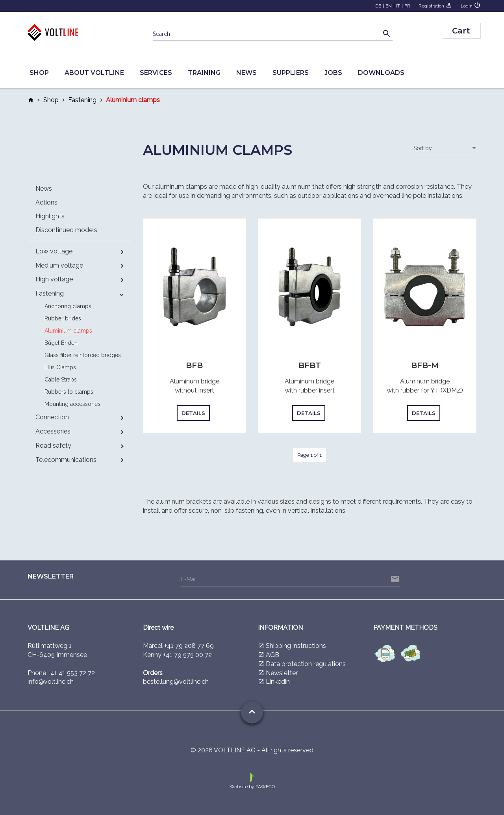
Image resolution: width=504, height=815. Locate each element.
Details (193, 413)
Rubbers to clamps (69, 392)
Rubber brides (63, 318)
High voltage (54, 279)
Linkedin (278, 682)
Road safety (53, 446)
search (387, 33)
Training (204, 73)
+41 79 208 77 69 (189, 646)
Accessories (53, 431)
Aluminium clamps (68, 331)
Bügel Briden (61, 343)
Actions (46, 202)
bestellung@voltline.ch (176, 682)
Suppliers (291, 73)
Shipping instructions (296, 646)
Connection (52, 417)
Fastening (82, 100)
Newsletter (282, 673)
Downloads (381, 73)
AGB (272, 655)
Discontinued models (66, 230)
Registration (435, 5)
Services (156, 73)
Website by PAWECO (252, 780)
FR (407, 6)
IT (398, 6)
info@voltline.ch (51, 682)
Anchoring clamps (68, 306)
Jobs (333, 73)
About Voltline (94, 73)
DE (378, 6)
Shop (39, 73)
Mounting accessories (72, 404)
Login (471, 5)
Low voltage (54, 251)
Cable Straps (61, 380)
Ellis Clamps (60, 367)
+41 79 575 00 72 (187, 655)
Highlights (50, 216)
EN (389, 6)
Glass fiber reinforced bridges (83, 355)
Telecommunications (66, 460)
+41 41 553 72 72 (71, 673)
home (31, 100)
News (246, 73)
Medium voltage (59, 265)
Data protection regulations (306, 664)
